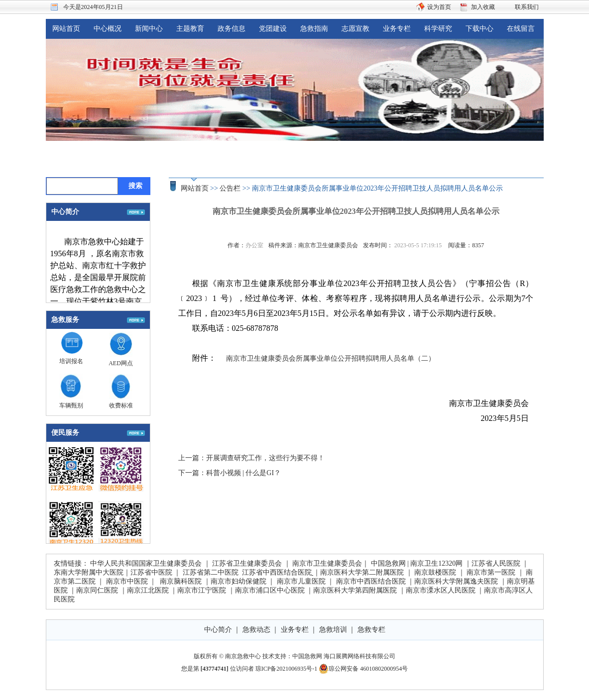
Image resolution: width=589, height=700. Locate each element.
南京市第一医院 (491, 572)
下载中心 (479, 29)
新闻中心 (149, 29)
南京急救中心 (243, 656)
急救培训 (333, 630)
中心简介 (218, 630)
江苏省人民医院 (496, 563)
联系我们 (527, 7)
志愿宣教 (355, 29)
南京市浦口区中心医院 (270, 590)
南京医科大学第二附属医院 (362, 572)
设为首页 (439, 7)
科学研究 (438, 29)
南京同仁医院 (97, 590)
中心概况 (108, 29)
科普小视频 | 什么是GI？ (244, 473)
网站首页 (66, 29)
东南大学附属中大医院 (89, 572)
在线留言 (521, 29)
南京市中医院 (127, 581)
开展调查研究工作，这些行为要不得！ (265, 458)
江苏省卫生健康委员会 (247, 563)
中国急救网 (388, 563)
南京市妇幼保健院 (238, 581)
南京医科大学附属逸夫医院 (456, 581)
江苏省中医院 (151, 572)
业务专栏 (397, 29)
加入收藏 (483, 7)
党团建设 (273, 29)
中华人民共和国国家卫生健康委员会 (146, 563)
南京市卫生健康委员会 (327, 563)
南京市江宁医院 (202, 590)
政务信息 (232, 29)
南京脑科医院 (181, 581)
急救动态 (256, 630)
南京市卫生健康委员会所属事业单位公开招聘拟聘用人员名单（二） (331, 358)
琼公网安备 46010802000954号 (363, 669)
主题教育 (190, 29)
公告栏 (230, 188)
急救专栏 (371, 630)
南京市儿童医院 (301, 581)
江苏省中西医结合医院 (277, 572)
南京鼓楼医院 (435, 572)
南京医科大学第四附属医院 (355, 590)
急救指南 (314, 29)
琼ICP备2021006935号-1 (287, 669)
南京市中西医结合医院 (371, 581)
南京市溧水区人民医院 (441, 590)
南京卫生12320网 (436, 563)
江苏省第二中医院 (211, 572)
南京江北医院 (148, 590)
